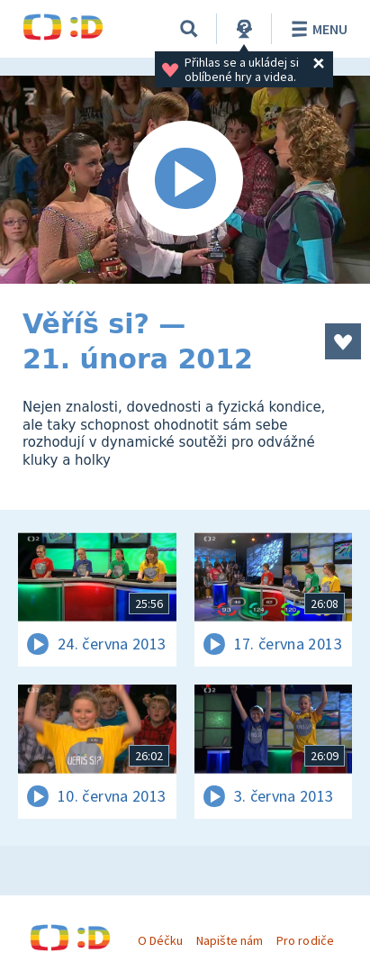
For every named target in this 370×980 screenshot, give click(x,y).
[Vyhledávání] (189, 29)
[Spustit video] (185, 180)
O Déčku (160, 940)
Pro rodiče (305, 940)
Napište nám (230, 940)
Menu (316, 29)
